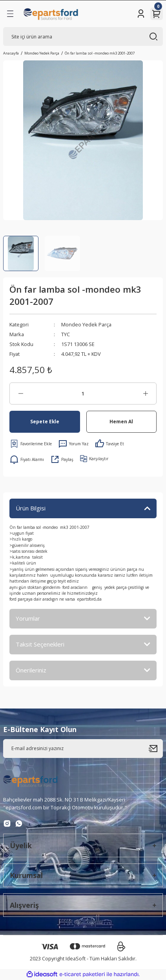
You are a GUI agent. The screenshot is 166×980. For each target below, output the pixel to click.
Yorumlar (28, 618)
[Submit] (156, 749)
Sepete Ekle (45, 421)
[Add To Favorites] (31, 444)
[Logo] (51, 14)
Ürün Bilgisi (31, 508)
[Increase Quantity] (145, 393)
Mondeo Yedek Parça (86, 324)
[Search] (83, 36)
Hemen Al (121, 421)
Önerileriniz (31, 670)
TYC (66, 334)
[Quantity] (83, 393)
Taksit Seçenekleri (40, 644)
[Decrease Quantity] (21, 393)
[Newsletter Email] (83, 749)
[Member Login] (141, 14)
